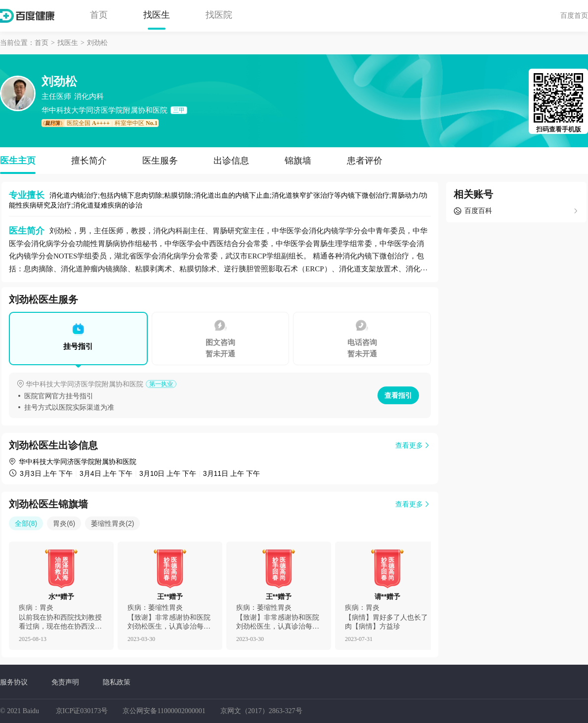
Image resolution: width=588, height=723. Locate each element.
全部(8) (26, 523)
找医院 (219, 15)
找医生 (157, 15)
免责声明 (65, 682)
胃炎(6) (64, 523)
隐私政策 (117, 682)
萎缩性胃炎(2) (112, 523)
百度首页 (574, 15)
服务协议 (14, 682)
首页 (99, 15)
